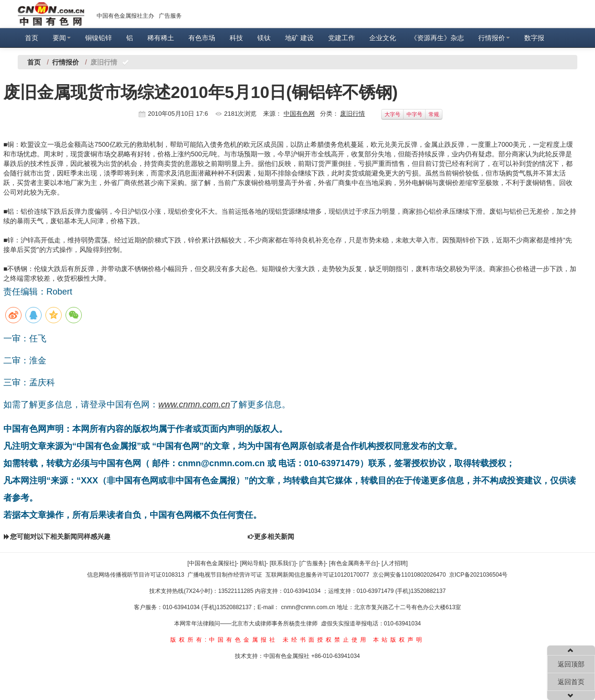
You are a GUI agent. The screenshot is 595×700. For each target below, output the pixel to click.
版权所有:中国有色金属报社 (224, 640)
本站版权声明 (399, 640)
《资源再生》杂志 (437, 38)
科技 (236, 38)
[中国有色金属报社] (212, 563)
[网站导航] (253, 563)
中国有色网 (299, 114)
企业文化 (383, 38)
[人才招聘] (395, 563)
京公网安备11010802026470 (409, 575)
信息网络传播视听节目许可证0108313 (136, 575)
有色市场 (202, 38)
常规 (434, 114)
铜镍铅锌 (99, 38)
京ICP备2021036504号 (479, 575)
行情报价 (494, 38)
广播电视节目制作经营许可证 (225, 575)
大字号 (392, 114)
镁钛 (264, 38)
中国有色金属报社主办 (125, 16)
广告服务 (170, 16)
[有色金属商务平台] (354, 563)
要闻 (62, 38)
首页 (32, 38)
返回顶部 (571, 664)
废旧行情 (353, 114)
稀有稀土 (161, 38)
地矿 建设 (299, 38)
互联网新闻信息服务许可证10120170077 (317, 575)
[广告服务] (313, 563)
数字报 (534, 38)
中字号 (414, 114)
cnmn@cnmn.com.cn (309, 607)
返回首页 (571, 682)
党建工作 (342, 38)
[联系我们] (283, 563)
